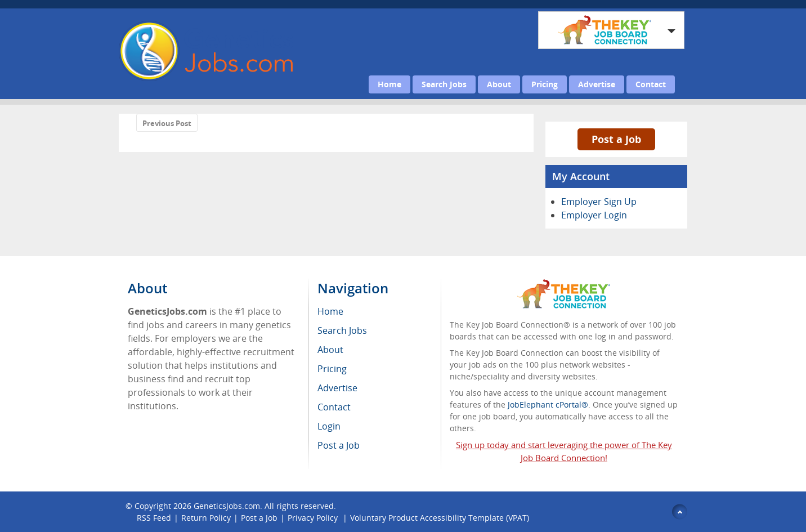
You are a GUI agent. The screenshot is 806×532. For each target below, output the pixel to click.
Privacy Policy (314, 518)
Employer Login (594, 215)
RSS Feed (154, 518)
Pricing (545, 84)
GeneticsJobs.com (227, 506)
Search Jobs (444, 84)
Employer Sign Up (599, 202)
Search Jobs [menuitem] (342, 330)
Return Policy (206, 518)
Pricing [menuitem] (332, 369)
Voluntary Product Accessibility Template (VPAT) (440, 518)
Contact (651, 84)
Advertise (597, 84)
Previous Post (167, 123)
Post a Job (616, 139)
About (499, 84)
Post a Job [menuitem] (339, 445)
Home (389, 84)
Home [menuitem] (330, 311)
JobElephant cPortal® (548, 404)
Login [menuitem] (329, 426)
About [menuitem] (330, 350)
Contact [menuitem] (334, 407)
